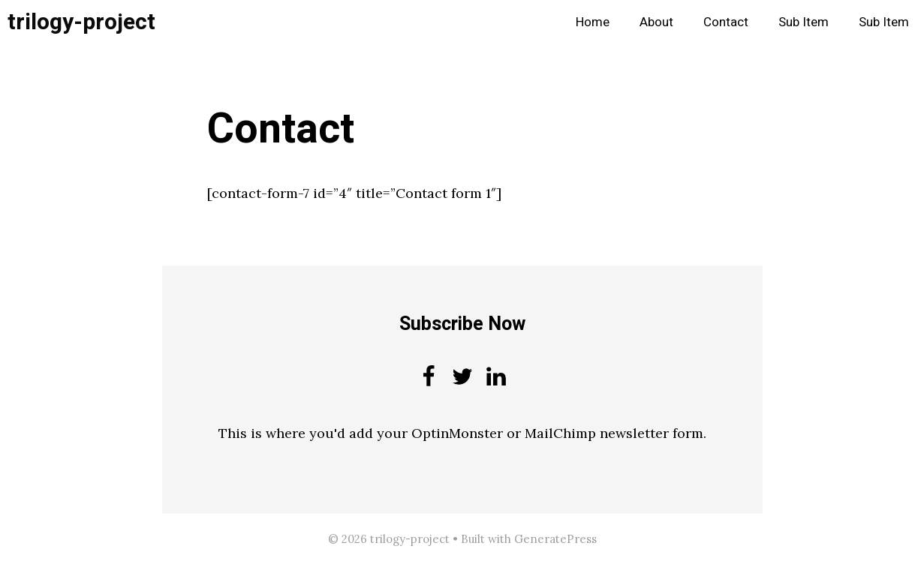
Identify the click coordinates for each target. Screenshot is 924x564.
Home (593, 22)
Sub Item (804, 22)
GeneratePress (555, 539)
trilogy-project (81, 22)
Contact (726, 22)
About (656, 22)
